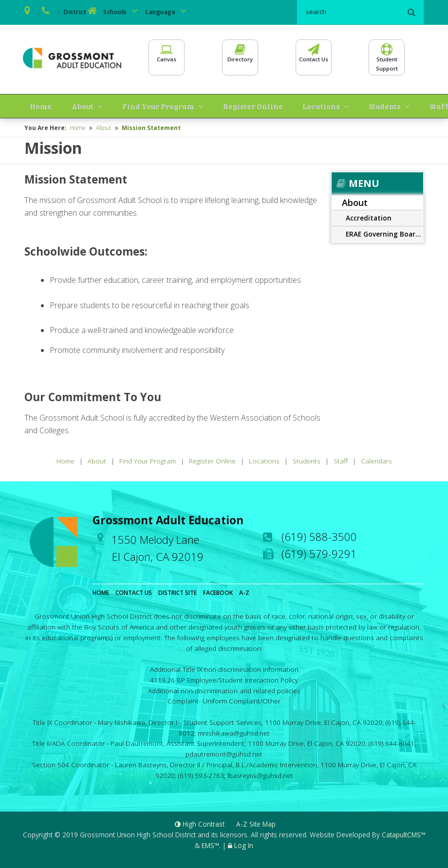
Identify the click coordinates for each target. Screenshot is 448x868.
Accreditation (369, 217)
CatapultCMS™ (404, 834)
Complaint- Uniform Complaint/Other (224, 700)
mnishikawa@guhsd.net (234, 732)
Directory (240, 57)
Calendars (402, 105)
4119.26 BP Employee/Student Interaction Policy (224, 679)
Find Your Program (122, 105)
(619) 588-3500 (319, 536)
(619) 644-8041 (392, 743)
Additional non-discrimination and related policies (224, 690)
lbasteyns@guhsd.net (260, 774)
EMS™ (210, 844)
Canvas (167, 57)
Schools (122, 11)
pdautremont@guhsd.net (224, 753)
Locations (271, 105)
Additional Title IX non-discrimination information (224, 668)
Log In (244, 844)
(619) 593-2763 (201, 774)
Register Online (212, 105)
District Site (177, 592)
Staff (367, 105)
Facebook (218, 592)
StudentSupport (387, 62)
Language (168, 11)
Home (32, 105)
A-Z (244, 592)
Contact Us (314, 57)
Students (324, 105)
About (60, 105)
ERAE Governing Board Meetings (384, 233)
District (81, 11)
